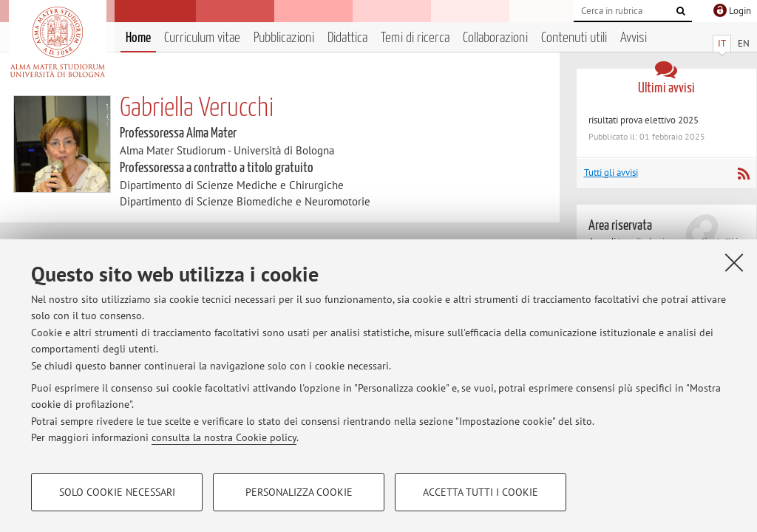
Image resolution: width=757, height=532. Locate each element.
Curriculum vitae (202, 38)
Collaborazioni (495, 38)
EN (744, 43)
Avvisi (634, 38)
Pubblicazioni (284, 38)
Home (138, 38)
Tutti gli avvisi (611, 173)
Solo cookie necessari (117, 492)
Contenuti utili (574, 38)
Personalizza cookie (299, 492)
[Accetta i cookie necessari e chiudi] (734, 262)
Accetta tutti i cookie (481, 492)
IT (722, 43)
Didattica (347, 38)
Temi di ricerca (415, 38)
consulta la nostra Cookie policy (224, 437)
